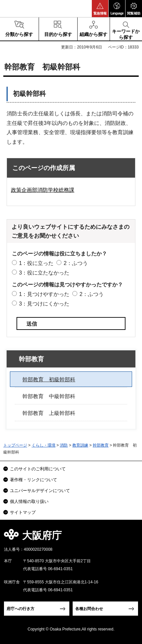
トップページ (15, 445)
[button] (100, 9)
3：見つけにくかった (44, 304)
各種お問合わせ (89, 609)
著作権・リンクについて (34, 480)
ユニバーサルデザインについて (40, 491)
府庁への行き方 (20, 609)
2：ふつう (76, 263)
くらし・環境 (44, 445)
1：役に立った (36, 263)
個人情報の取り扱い (29, 501)
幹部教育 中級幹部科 (49, 396)
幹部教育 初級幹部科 (49, 380)
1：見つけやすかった (44, 294)
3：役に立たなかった (44, 273)
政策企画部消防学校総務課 (43, 190)
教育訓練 (80, 445)
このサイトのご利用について (38, 469)
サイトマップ (23, 512)
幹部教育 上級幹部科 (49, 413)
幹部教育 (31, 359)
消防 (64, 445)
